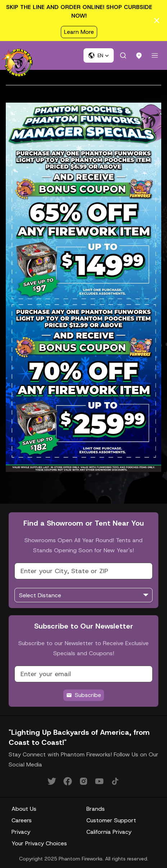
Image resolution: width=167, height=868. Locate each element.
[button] (99, 55)
